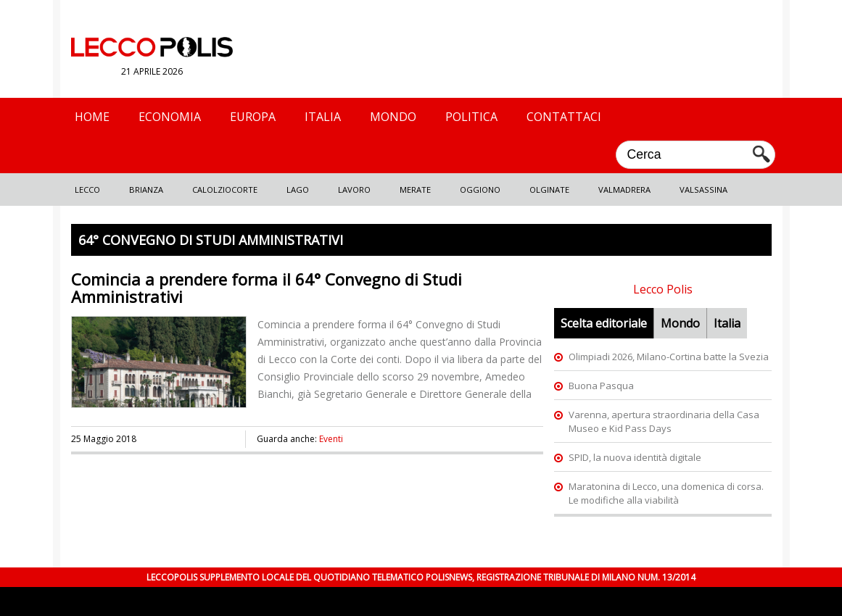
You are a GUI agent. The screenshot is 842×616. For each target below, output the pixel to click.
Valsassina (703, 190)
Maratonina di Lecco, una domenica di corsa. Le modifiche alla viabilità (666, 493)
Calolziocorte (225, 190)
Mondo (393, 117)
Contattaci (564, 117)
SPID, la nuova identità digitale (635, 457)
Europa (253, 117)
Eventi (331, 439)
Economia (170, 117)
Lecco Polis (663, 289)
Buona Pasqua (601, 386)
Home (92, 117)
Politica (471, 117)
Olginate (549, 190)
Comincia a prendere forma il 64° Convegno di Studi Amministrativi (267, 288)
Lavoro (354, 190)
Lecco (87, 190)
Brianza (146, 190)
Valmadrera (624, 190)
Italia (323, 117)
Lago (298, 190)
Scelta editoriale (604, 323)
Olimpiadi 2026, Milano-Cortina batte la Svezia (669, 357)
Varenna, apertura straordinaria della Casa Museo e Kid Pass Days (664, 421)
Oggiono (480, 190)
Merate (415, 190)
